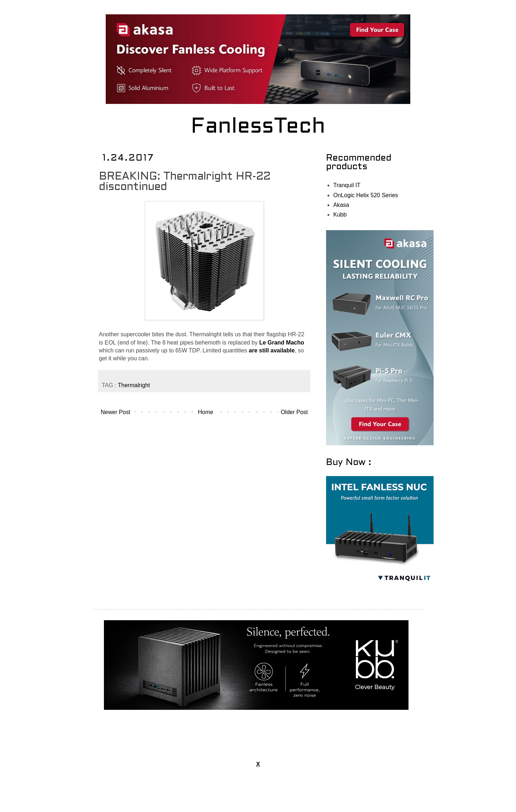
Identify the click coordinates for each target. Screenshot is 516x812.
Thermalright (134, 385)
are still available (272, 350)
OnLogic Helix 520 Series (366, 195)
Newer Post (116, 412)
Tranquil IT (347, 185)
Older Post (294, 412)
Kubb (340, 215)
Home (206, 412)
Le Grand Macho (281, 343)
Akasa (341, 205)
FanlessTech (258, 127)
